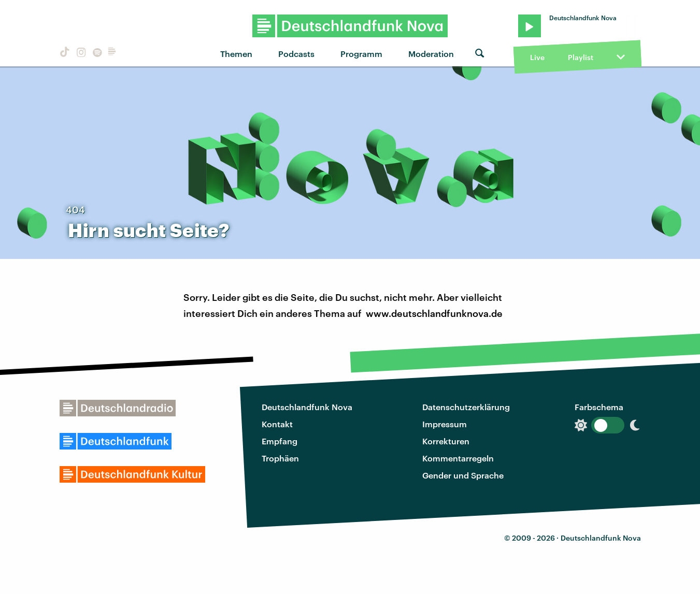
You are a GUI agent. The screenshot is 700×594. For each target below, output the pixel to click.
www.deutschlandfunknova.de (434, 313)
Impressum (445, 424)
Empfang (280, 441)
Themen (236, 54)
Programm (361, 54)
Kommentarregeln (458, 458)
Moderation (431, 54)
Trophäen (280, 458)
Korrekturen (446, 441)
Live (537, 57)
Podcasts (296, 54)
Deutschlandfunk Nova (307, 407)
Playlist (581, 57)
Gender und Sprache (463, 475)
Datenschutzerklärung (466, 407)
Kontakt (277, 424)
